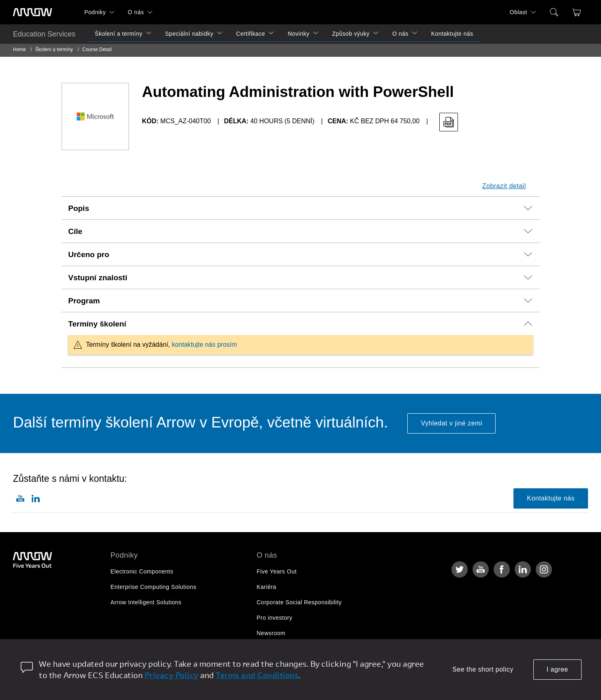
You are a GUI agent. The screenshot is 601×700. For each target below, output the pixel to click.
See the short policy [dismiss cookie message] (483, 669)
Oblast (519, 12)
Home (19, 49)
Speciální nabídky (189, 34)
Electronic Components (142, 571)
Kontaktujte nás (452, 34)
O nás (136, 12)
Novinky (298, 34)
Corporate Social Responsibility (299, 602)
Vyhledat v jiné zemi (451, 423)
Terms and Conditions (257, 675)
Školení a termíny (119, 34)
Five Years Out (277, 571)
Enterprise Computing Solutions (154, 587)
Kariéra (266, 587)
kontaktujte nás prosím (204, 345)
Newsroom (271, 633)
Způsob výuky (351, 34)
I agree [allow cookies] (557, 669)
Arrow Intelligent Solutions (146, 602)
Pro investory (274, 618)
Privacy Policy (172, 675)
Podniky (95, 12)
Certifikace (251, 34)
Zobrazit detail (504, 186)
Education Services (44, 34)
